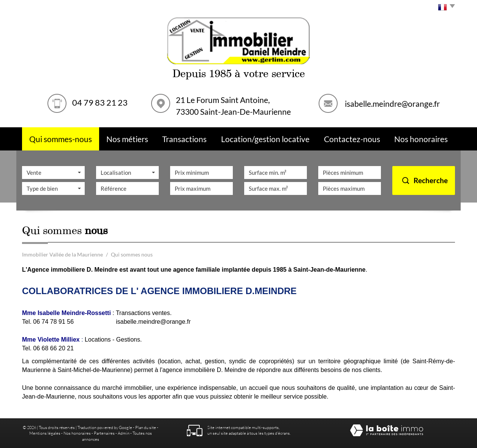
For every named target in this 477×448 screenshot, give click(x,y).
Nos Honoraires (421, 139)
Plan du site (146, 427)
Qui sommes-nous (61, 139)
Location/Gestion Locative (265, 139)
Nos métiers (127, 139)
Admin (124, 433)
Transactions (184, 139)
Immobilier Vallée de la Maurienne (62, 254)
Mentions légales (45, 433)
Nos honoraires (77, 433)
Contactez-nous (352, 139)
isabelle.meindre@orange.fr (392, 103)
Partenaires (104, 433)
